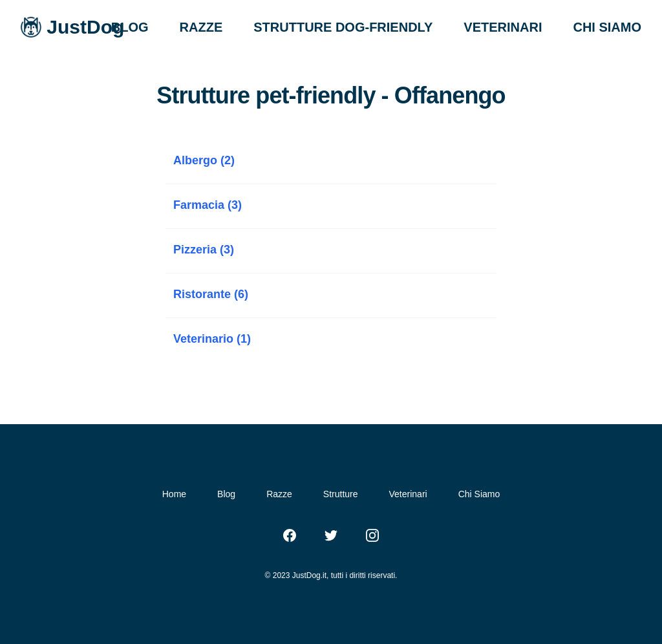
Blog (226, 494)
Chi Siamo (479, 494)
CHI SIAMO (607, 27)
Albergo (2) (204, 160)
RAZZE (201, 27)
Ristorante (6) (211, 294)
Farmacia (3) (208, 205)
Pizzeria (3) (204, 250)
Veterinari (408, 494)
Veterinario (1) (212, 339)
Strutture (341, 494)
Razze (279, 494)
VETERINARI (503, 27)
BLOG (130, 27)
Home (174, 494)
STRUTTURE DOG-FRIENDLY (343, 27)
